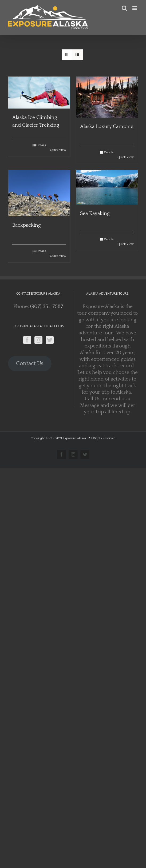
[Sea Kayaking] (107, 187)
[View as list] (78, 55)
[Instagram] (38, 340)
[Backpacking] (39, 193)
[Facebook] (27, 340)
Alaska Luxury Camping (107, 127)
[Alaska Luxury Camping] (107, 97)
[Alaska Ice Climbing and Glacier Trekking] (39, 93)
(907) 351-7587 (47, 307)
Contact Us (30, 363)
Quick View (58, 150)
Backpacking (27, 225)
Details (41, 145)
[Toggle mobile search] (124, 8)
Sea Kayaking (95, 213)
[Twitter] (50, 340)
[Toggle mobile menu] (135, 8)
